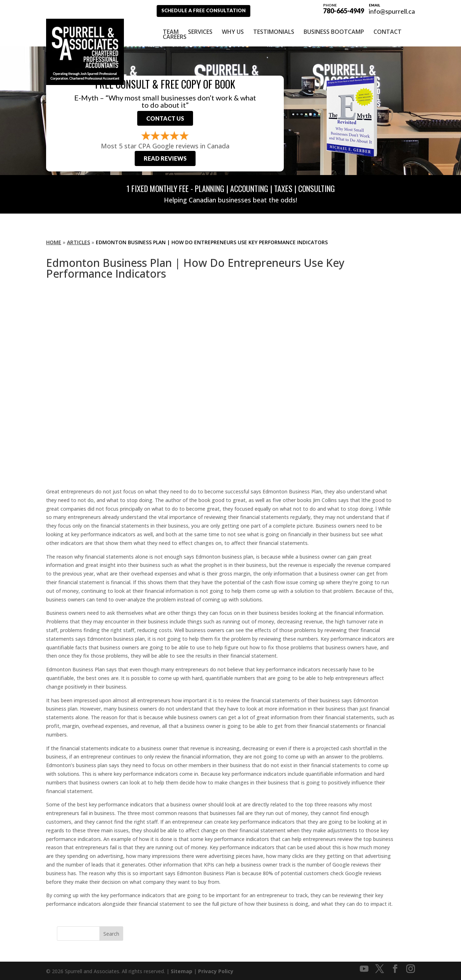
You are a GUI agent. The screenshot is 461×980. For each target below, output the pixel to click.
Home (54, 241)
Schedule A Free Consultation (208, 11)
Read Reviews (165, 157)
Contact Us (165, 116)
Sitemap (182, 970)
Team (171, 28)
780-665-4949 (344, 8)
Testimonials (274, 28)
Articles (79, 241)
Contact (388, 28)
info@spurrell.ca (392, 11)
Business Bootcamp (334, 28)
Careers (175, 33)
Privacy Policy (216, 970)
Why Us (233, 28)
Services (200, 28)
